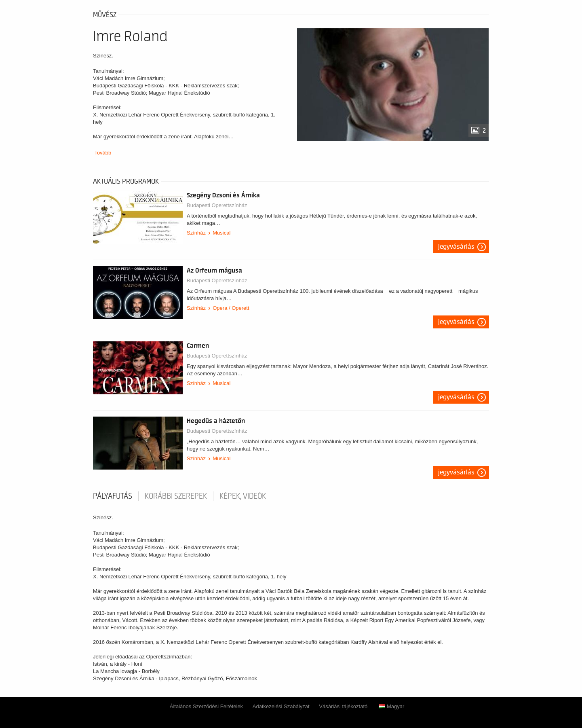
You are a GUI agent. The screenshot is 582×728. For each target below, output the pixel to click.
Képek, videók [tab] (243, 496)
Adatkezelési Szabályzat (281, 706)
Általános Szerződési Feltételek (206, 706)
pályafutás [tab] (113, 496)
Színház (196, 233)
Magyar (391, 706)
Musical (221, 233)
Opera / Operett (231, 308)
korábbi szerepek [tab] (176, 496)
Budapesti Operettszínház (217, 205)
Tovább (103, 153)
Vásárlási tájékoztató (343, 706)
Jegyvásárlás (456, 247)
